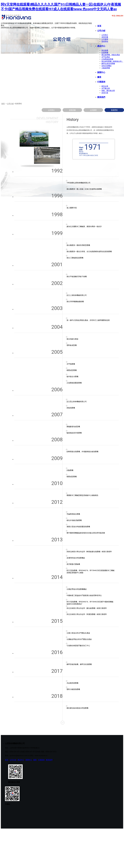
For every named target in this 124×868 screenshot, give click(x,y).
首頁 (99, 26)
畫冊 (99, 77)
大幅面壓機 (106, 68)
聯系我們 (101, 97)
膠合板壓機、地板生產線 (111, 55)
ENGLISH (120, 16)
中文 (113, 16)
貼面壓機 (105, 53)
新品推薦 (105, 50)
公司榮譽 (105, 39)
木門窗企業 (106, 88)
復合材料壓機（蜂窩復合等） (112, 61)
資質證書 (105, 37)
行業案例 (101, 82)
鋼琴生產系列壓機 (108, 64)
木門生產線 (106, 57)
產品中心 (101, 46)
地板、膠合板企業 (108, 91)
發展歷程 (105, 41)
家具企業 (105, 86)
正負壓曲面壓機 (107, 59)
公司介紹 (101, 31)
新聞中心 (101, 72)
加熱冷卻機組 (106, 66)
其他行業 (105, 93)
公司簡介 (105, 35)
